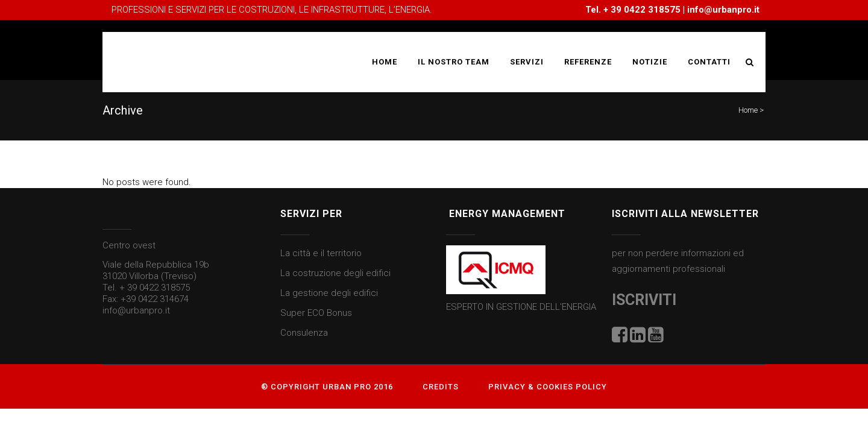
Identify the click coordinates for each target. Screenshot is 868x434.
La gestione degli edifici (329, 293)
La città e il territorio (321, 253)
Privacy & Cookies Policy (548, 387)
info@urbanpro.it (723, 10)
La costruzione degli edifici (335, 273)
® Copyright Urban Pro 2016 (327, 387)
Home (748, 110)
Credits (441, 387)
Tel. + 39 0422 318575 (146, 288)
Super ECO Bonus (316, 313)
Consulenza (304, 333)
